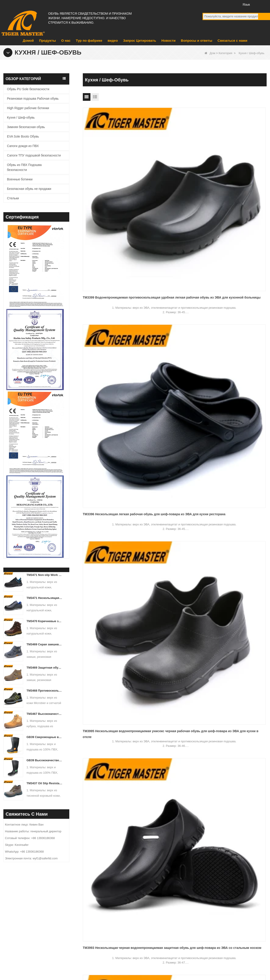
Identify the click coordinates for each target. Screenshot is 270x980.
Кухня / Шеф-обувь (21, 117)
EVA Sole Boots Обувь (23, 136)
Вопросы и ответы (197, 40)
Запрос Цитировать (139, 40)
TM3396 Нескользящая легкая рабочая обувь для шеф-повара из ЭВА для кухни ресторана (173, 176)
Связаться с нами (232, 40)
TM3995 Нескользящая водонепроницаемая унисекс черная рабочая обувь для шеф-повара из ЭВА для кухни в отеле (237, 176)
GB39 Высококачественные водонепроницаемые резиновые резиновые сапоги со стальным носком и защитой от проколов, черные (45, 760)
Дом (210, 53)
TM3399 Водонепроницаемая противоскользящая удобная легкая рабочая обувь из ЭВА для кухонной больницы (111, 176)
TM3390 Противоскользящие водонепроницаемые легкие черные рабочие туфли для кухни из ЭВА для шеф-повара (111, 359)
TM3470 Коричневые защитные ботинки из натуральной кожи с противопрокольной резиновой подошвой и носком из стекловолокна (45, 621)
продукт (91, 922)
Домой (28, 40)
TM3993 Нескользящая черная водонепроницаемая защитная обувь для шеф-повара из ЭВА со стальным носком (109, 268)
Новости (168, 40)
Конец (184, 490)
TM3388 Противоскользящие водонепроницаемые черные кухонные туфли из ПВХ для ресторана (169, 359)
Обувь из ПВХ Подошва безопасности (24, 167)
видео (113, 40)
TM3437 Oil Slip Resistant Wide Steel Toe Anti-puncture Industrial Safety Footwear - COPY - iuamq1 (45, 783)
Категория (225, 53)
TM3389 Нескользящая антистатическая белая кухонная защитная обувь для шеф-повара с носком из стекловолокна (236, 268)
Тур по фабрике (89, 40)
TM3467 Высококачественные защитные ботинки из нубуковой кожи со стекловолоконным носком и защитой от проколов (45, 714)
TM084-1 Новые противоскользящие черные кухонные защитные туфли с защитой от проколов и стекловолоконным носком (175, 451)
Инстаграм (232, 4)
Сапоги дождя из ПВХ (23, 146)
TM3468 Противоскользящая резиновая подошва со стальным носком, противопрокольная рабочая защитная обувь (45, 691)
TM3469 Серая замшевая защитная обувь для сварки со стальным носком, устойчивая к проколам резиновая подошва (45, 644)
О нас (66, 40)
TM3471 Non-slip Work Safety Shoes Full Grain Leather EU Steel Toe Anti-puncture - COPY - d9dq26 (45, 575)
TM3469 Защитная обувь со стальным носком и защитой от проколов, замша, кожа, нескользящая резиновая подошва (45, 668)
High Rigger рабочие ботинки (28, 108)
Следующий (166, 490)
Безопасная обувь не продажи (29, 189)
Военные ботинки (20, 179)
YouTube (215, 4)
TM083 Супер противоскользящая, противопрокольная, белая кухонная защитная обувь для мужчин (112, 451)
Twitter (223, 4)
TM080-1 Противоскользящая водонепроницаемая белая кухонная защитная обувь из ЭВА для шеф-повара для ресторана (174, 268)
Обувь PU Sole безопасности (28, 89)
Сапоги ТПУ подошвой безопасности (34, 155)
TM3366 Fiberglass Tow (226, 356)
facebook (207, 4)
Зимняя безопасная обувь (26, 127)
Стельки (13, 198)
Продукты (48, 40)
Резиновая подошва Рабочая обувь (33, 99)
